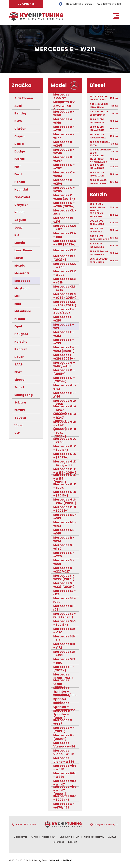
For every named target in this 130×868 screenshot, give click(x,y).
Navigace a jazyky (94, 837)
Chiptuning (66, 837)
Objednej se (26, 4)
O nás (35, 837)
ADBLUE (112, 837)
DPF (78, 837)
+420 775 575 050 (111, 4)
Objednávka (20, 837)
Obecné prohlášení (61, 860)
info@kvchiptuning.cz (82, 4)
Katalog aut (49, 837)
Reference (58, 842)
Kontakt (73, 842)
